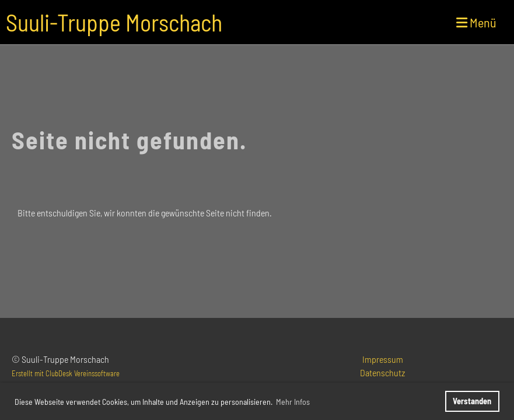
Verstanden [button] (472, 401)
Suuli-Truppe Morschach (114, 22)
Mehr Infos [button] (293, 402)
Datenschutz (382, 372)
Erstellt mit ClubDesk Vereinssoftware (66, 373)
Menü (476, 22)
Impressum (383, 359)
